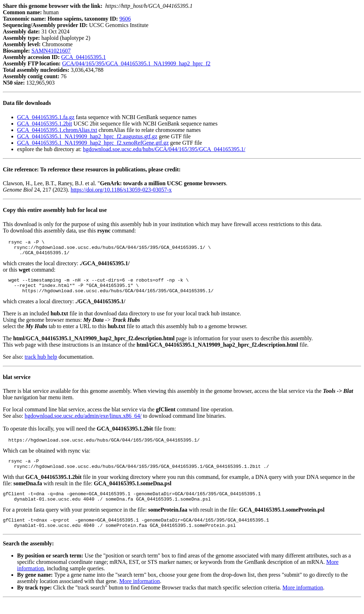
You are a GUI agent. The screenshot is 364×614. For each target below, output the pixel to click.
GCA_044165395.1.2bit (45, 124)
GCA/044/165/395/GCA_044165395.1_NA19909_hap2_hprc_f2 (136, 63)
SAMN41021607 (51, 51)
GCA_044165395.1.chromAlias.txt (57, 130)
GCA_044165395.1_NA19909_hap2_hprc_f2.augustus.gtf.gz (87, 136)
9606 (125, 19)
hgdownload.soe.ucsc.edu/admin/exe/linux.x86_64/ (83, 422)
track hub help (41, 363)
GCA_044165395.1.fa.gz (46, 117)
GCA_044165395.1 (84, 57)
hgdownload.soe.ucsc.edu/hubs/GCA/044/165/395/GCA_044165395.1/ (164, 149)
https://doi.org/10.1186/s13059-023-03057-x (121, 190)
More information (139, 595)
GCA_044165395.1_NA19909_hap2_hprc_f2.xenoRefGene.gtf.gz (93, 143)
